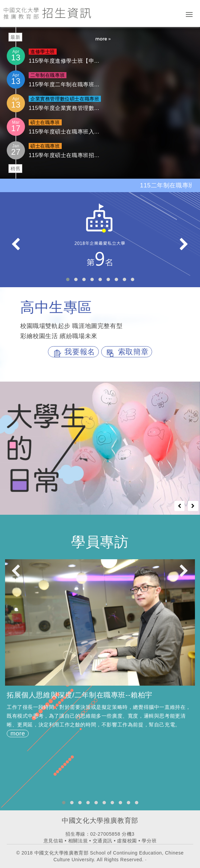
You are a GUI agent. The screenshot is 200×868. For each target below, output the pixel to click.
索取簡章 (127, 352)
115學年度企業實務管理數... (64, 108)
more (18, 734)
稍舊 (15, 169)
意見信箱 (53, 841)
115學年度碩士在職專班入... (64, 132)
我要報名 (73, 352)
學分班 (149, 841)
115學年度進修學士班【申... (64, 61)
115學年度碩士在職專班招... (64, 155)
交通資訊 (103, 841)
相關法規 (78, 841)
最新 (15, 37)
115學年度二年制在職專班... (64, 84)
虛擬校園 (127, 841)
